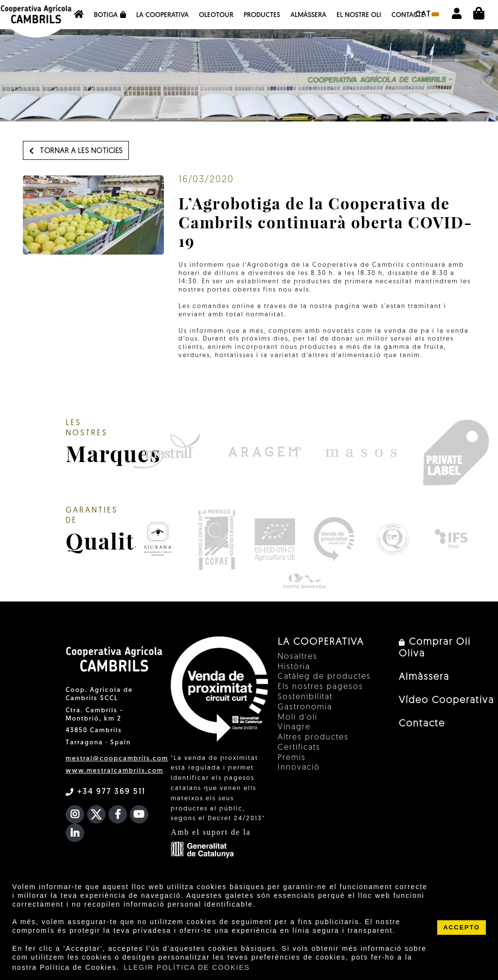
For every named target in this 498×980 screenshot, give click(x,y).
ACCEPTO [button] (461, 928)
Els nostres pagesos (320, 687)
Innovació (299, 768)
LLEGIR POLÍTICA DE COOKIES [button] (187, 967)
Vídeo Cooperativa (446, 701)
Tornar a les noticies (76, 151)
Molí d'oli (298, 718)
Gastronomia (305, 707)
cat (427, 15)
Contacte (408, 15)
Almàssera (308, 15)
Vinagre (294, 727)
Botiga (110, 15)
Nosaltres (298, 657)
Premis (292, 758)
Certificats (299, 748)
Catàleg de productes (324, 677)
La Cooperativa (162, 15)
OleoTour (216, 15)
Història (294, 667)
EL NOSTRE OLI (359, 15)
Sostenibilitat (305, 697)
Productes (262, 15)
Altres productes (313, 738)
